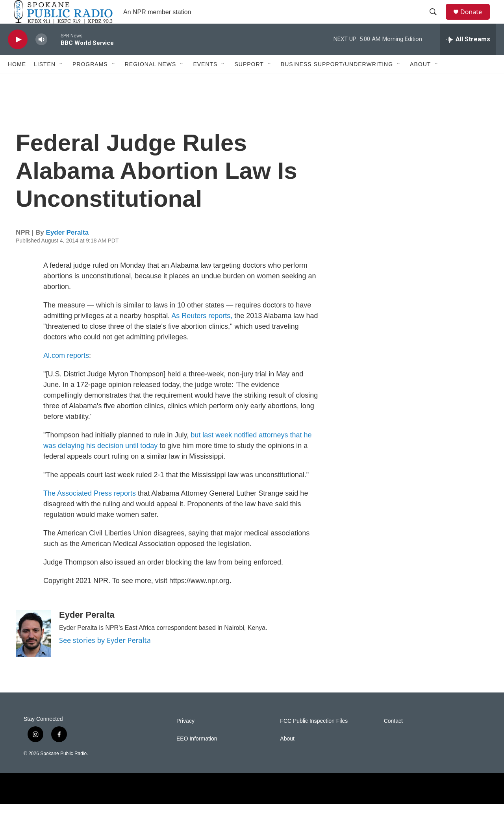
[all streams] (468, 57)
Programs (90, 82)
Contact (393, 739)
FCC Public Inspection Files (314, 739)
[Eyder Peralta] (33, 651)
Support (249, 82)
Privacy (185, 739)
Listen (45, 82)
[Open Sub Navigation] (61, 82)
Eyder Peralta (68, 250)
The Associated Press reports (90, 511)
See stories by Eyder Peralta (105, 658)
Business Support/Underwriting (337, 82)
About (420, 82)
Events (205, 82)
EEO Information (197, 756)
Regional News (151, 82)
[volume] (41, 57)
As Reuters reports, (202, 333)
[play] (18, 57)
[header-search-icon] (437, 21)
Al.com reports (66, 373)
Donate (476, 21)
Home (17, 82)
